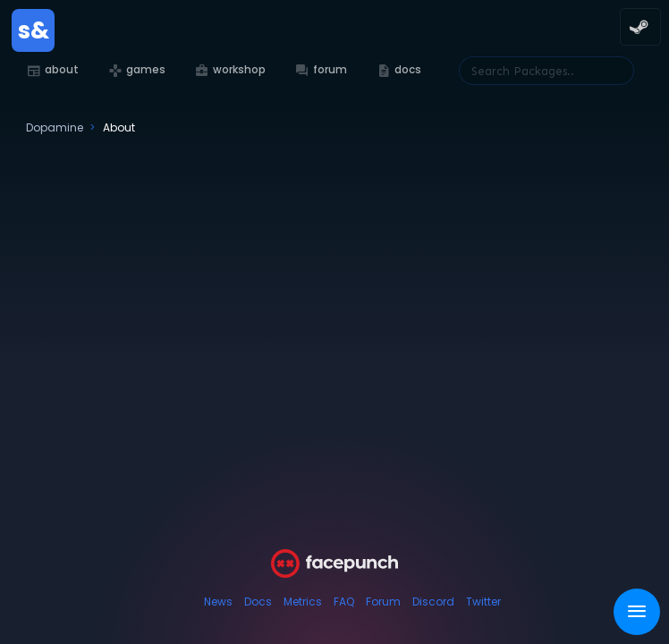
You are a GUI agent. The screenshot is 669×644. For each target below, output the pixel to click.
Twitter (483, 602)
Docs (258, 602)
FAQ (344, 602)
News (218, 602)
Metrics (303, 602)
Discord (433, 602)
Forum (383, 602)
